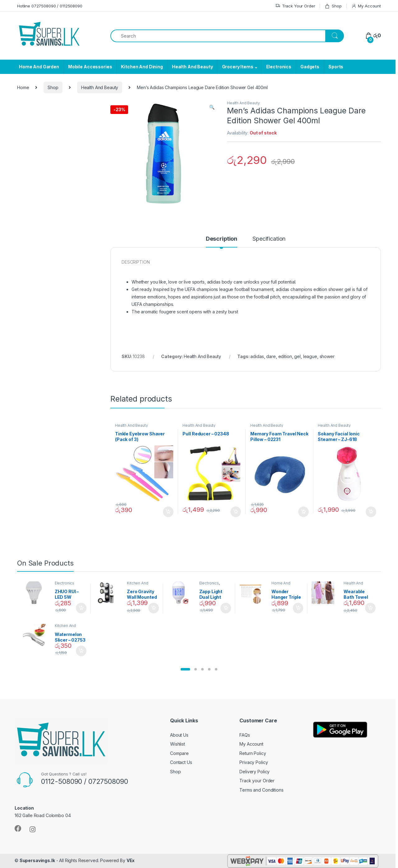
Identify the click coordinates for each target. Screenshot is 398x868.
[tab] (222, 242)
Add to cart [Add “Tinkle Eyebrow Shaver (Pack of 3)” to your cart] (168, 512)
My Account (366, 6)
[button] (185, 669)
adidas (257, 356)
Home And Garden (39, 67)
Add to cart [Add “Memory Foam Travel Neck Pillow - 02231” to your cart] (303, 512)
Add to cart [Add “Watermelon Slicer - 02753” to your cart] (81, 651)
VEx (131, 860)
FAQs (245, 735)
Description (222, 239)
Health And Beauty (192, 67)
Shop (333, 6)
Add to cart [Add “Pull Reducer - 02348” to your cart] (236, 512)
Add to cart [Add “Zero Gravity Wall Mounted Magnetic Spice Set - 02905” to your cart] (154, 608)
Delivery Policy (255, 772)
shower (327, 356)
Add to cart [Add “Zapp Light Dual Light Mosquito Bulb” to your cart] (226, 608)
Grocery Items (238, 67)
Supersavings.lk (37, 860)
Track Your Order (295, 6)
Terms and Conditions (261, 790)
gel (297, 356)
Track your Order (257, 781)
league (310, 356)
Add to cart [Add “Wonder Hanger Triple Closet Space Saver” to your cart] (298, 608)
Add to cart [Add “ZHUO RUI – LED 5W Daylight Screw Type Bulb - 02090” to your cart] (81, 608)
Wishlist (178, 744)
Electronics (279, 67)
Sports (336, 67)
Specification (269, 239)
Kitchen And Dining (142, 67)
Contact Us (181, 762)
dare (271, 356)
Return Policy (253, 753)
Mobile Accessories (90, 67)
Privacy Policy (254, 762)
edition (285, 356)
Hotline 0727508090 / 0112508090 (50, 6)
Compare (179, 753)
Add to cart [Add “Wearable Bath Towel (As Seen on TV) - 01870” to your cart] (370, 608)
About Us (179, 735)
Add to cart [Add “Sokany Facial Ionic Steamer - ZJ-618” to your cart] (371, 512)
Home (23, 87)
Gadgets (310, 67)
